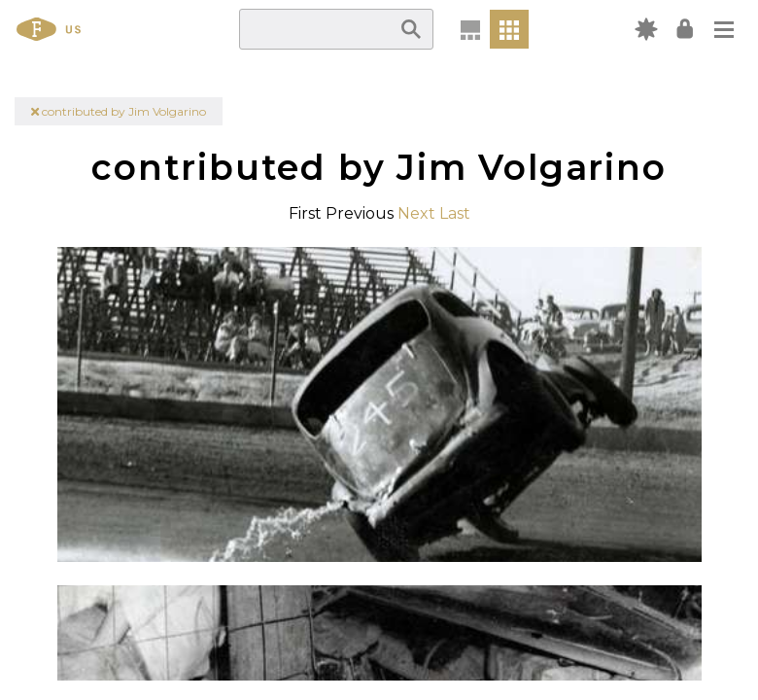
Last (455, 213)
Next (416, 213)
